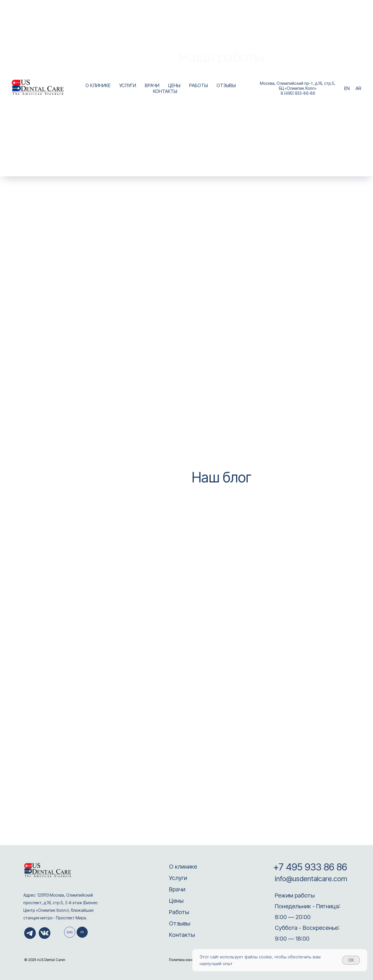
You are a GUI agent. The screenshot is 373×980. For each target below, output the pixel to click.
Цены (176, 901)
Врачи (177, 889)
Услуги (178, 878)
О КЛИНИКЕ (98, 85)
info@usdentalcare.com (310, 879)
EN (347, 88)
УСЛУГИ (128, 85)
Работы (179, 912)
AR (358, 88)
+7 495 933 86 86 (310, 867)
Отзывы (180, 923)
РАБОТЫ (198, 85)
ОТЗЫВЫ (226, 85)
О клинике (183, 867)
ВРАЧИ (152, 85)
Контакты (182, 935)
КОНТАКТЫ (165, 91)
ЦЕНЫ (174, 85)
